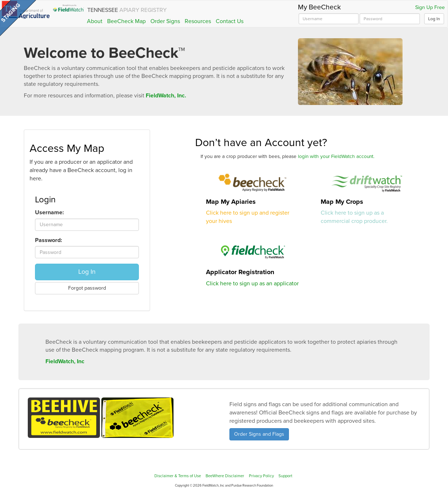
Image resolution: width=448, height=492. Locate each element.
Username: (49, 212)
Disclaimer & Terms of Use (178, 476)
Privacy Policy (261, 476)
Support (285, 476)
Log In (434, 19)
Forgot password (87, 288)
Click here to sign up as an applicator (252, 284)
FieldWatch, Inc (65, 361)
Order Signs (165, 21)
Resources (198, 21)
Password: (49, 240)
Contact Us (230, 21)
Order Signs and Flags (259, 434)
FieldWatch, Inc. (166, 96)
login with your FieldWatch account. (336, 157)
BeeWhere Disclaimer (225, 476)
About (95, 21)
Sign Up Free (430, 8)
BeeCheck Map (126, 21)
